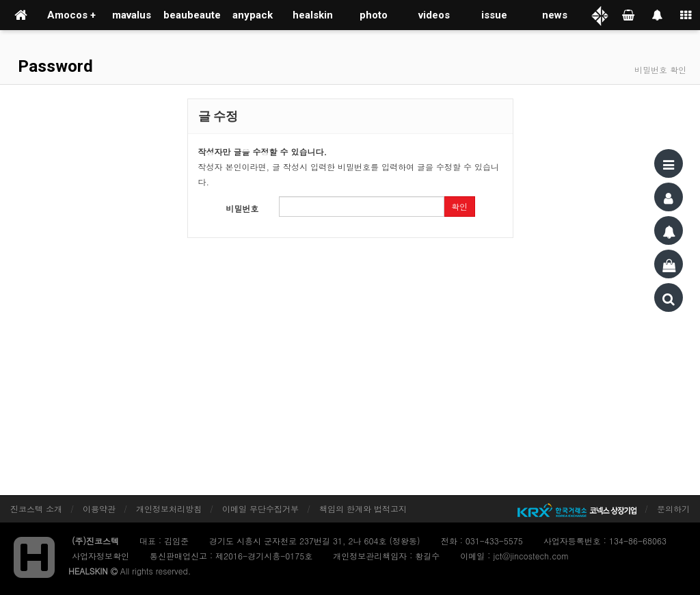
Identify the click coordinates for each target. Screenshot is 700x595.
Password (53, 66)
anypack (253, 15)
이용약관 (99, 508)
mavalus (132, 15)
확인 (459, 206)
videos (434, 15)
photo (374, 15)
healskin (313, 15)
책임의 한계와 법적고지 (363, 508)
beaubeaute (192, 15)
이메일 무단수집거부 (260, 508)
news (555, 15)
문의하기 (673, 508)
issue (494, 15)
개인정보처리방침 (169, 508)
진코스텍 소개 (36, 508)
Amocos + (71, 15)
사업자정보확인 (100, 556)
